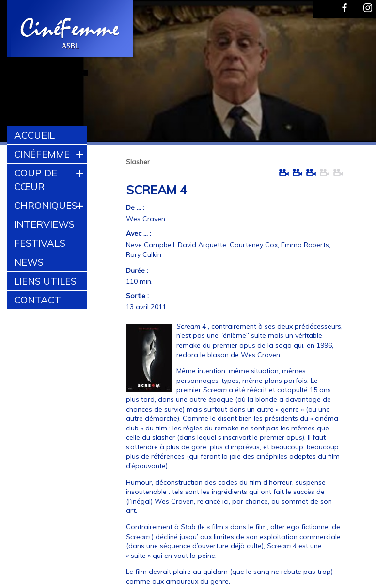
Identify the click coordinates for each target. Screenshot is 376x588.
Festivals (40, 243)
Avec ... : (139, 233)
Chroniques (46, 205)
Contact (38, 300)
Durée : (137, 270)
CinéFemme (42, 154)
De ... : (135, 207)
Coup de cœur (36, 180)
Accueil (34, 135)
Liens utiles (45, 281)
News (29, 262)
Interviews (44, 224)
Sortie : (137, 296)
